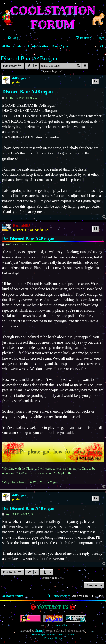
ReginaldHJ (22, 226)
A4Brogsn (19, 78)
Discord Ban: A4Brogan (29, 58)
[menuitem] (12, 38)
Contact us (53, 607)
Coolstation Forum (53, 17)
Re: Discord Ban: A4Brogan (28, 239)
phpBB (39, 631)
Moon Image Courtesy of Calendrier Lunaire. (53, 635)
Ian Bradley (61, 626)
